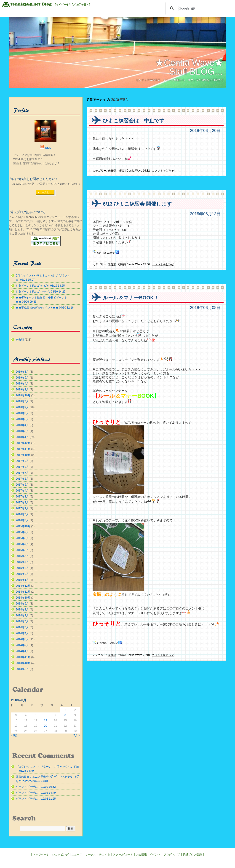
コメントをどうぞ (163, 171)
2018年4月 (22, 425)
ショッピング (60, 855)
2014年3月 (22, 639)
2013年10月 (23, 663)
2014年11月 (23, 592)
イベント (155, 855)
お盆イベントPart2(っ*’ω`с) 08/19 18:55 (40, 286)
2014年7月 (22, 615)
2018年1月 (22, 437)
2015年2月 (22, 574)
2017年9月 (22, 461)
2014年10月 (23, 598)
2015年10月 (23, 526)
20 (45, 726)
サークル (91, 855)
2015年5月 (22, 556)
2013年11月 (23, 657)
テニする (104, 855)
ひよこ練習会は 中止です (134, 121)
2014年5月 (22, 627)
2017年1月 (22, 508)
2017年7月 (22, 473)
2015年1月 (22, 580)
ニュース (77, 855)
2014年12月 (23, 586)
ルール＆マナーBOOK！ (131, 298)
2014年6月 (22, 621)
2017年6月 (22, 479)
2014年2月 (22, 645)
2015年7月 (22, 544)
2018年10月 (23, 395)
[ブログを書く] (81, 5)
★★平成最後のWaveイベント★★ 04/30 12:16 (45, 308)
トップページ (41, 855)
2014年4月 (22, 633)
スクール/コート (123, 855)
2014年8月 (22, 610)
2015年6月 (22, 550)
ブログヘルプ (172, 855)
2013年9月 (22, 669)
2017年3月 (22, 497)
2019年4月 (22, 384)
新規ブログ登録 (192, 855)
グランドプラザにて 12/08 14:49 (36, 793)
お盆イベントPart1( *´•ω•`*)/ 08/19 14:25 (41, 292)
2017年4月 (22, 491)
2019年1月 (22, 390)
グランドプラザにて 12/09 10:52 (36, 787)
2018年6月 (22, 413)
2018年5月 (22, 419)
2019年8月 (22, 372)
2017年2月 (22, 503)
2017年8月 (22, 467)
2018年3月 (22, 431)
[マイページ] (63, 5)
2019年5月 (22, 378)
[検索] (194, 8)
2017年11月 (23, 449)
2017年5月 (22, 485)
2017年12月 (23, 443)
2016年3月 (22, 520)
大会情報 (141, 855)
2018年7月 (22, 407)
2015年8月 (22, 538)
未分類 (112, 171)
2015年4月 (22, 562)
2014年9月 (22, 604)
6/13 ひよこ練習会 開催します (137, 204)
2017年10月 (23, 455)
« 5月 (14, 736)
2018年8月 (22, 401)
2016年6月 (22, 514)
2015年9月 (22, 532)
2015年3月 (22, 568)
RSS (48, 148)
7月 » (77, 736)
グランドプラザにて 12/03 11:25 (36, 799)
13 (45, 720)
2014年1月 (22, 651)
